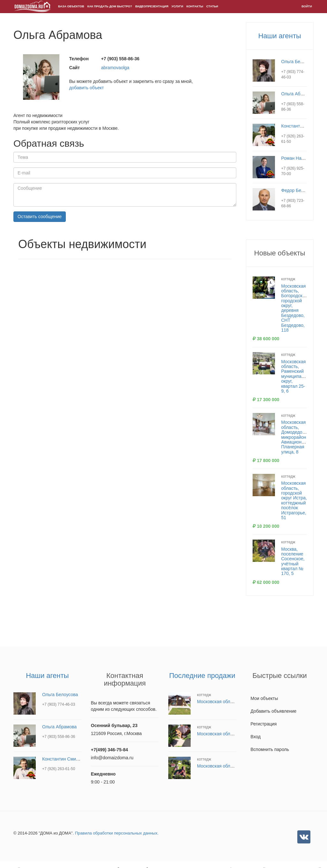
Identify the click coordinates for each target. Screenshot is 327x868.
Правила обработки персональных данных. (117, 833)
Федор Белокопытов (302, 190)
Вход (256, 737)
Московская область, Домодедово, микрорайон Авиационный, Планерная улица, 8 (296, 437)
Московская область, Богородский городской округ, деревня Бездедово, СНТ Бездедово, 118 (294, 308)
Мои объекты (264, 698)
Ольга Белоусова (299, 62)
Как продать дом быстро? (110, 6)
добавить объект (86, 88)
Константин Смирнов (303, 126)
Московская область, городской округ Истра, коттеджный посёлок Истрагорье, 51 (294, 500)
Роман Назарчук (298, 158)
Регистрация (264, 724)
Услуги (177, 6)
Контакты (195, 6)
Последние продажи (202, 676)
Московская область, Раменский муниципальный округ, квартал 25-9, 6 (298, 376)
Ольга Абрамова (299, 94)
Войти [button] (307, 6)
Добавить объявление (274, 711)
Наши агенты (280, 36)
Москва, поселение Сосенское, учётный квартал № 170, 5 (293, 561)
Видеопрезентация (152, 6)
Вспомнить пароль (270, 749)
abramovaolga (115, 68)
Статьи (212, 6)
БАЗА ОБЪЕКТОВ (71, 6)
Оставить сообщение (40, 217)
